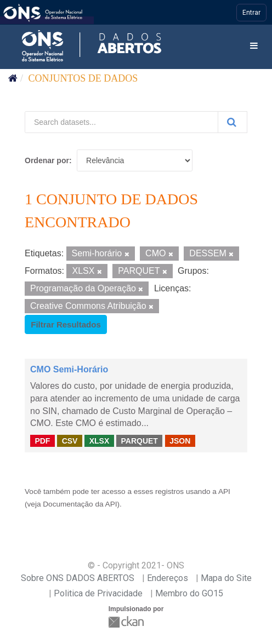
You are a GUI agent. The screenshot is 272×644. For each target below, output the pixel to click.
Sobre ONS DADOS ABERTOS (78, 578)
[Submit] (233, 122)
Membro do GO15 (189, 593)
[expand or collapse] (254, 46)
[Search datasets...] (121, 122)
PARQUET (139, 440)
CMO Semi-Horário (69, 369)
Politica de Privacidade (98, 593)
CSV (70, 440)
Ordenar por (47, 160)
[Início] (13, 78)
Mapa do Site (226, 578)
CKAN (127, 622)
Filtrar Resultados (66, 324)
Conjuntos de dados (83, 78)
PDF (42, 440)
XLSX (100, 440)
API (224, 491)
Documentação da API (80, 504)
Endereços (168, 578)
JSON (180, 440)
